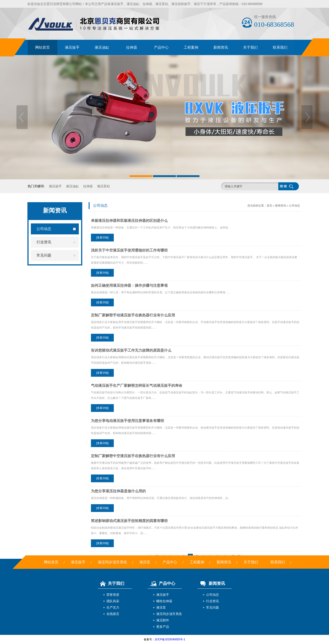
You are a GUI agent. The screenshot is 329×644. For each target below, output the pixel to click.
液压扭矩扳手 (181, 4)
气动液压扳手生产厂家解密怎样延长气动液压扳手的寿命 (137, 386)
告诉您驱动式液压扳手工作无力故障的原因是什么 (131, 350)
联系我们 (280, 47)
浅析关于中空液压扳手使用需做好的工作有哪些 (129, 250)
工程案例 (191, 47)
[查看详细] (102, 238)
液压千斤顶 (202, 4)
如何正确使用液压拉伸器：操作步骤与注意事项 (129, 285)
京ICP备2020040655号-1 (170, 639)
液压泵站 (162, 4)
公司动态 (295, 206)
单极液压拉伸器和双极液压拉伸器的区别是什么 (129, 221)
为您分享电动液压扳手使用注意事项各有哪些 (127, 421)
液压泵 (145, 562)
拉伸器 (147, 4)
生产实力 (113, 607)
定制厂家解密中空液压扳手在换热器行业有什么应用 (133, 456)
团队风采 (113, 601)
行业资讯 (212, 601)
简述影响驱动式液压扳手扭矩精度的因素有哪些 (129, 521)
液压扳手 (117, 4)
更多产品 (163, 627)
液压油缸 (133, 4)
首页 (269, 206)
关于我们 (250, 47)
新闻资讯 (221, 47)
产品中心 (161, 47)
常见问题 (212, 607)
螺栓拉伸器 (164, 601)
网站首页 (42, 47)
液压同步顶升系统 (112, 562)
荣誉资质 (113, 595)
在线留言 (113, 614)
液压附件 (163, 620)
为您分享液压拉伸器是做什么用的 (118, 491)
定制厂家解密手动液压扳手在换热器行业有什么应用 (133, 315)
